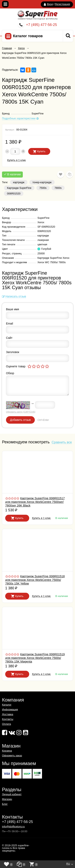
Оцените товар (16, 366)
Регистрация (62, 4)
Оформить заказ (12, 756)
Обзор (10, 373)
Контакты (8, 719)
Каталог (7, 705)
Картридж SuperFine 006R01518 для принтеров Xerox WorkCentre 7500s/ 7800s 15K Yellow (35, 580)
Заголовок (13, 352)
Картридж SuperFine (19, 188)
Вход (50, 4)
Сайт (9, 338)
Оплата (6, 724)
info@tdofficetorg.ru (13, 826)
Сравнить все (62, 442)
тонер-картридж (42, 182)
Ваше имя (12, 309)
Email (9, 324)
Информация (10, 709)
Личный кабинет (12, 794)
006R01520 (14, 194)
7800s (58, 188)
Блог (5, 804)
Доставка (8, 714)
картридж (19, 182)
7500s (43, 188)
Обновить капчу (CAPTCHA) (21, 412)
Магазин (7, 799)
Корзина (7, 751)
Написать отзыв (16, 296)
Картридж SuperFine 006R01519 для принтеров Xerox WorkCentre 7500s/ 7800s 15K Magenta (35, 658)
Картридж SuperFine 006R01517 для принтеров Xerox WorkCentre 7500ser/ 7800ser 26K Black (35, 502)
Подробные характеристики (19, 118)
